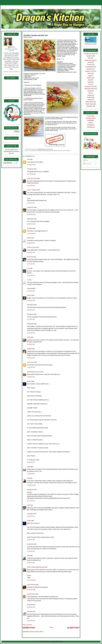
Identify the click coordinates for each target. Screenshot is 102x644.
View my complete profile (11, 72)
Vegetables (66, 151)
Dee (28, 478)
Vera (28, 159)
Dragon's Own (58, 151)
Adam (29, 337)
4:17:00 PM (31, 319)
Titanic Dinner (89, 102)
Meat (89, 80)
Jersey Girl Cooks (32, 178)
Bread (89, 62)
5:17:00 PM (31, 501)
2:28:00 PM (31, 243)
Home (10, 11)
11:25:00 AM (31, 590)
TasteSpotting (91, 127)
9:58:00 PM (31, 563)
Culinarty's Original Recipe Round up (41, 151)
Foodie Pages (91, 116)
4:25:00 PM (31, 551)
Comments (87, 164)
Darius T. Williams (32, 190)
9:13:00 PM (31, 516)
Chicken (89, 65)
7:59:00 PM (31, 377)
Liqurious (91, 123)
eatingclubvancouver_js (34, 372)
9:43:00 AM (31, 540)
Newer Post (29, 628)
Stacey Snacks (31, 594)
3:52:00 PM (31, 310)
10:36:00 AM (31, 224)
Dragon (12, 47)
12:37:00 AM (31, 174)
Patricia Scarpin (31, 247)
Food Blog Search (91, 118)
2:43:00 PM (31, 621)
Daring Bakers (89, 67)
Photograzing (91, 125)
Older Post (73, 628)
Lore (28, 268)
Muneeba (30, 612)
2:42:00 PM (31, 252)
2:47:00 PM (31, 264)
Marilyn (29, 238)
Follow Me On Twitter (91, 44)
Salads (89, 95)
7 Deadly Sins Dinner (89, 54)
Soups (89, 100)
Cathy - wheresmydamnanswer (36, 567)
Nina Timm (30, 257)
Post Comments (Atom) (37, 632)
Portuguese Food (89, 86)
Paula (29, 467)
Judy (28, 556)
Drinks (89, 73)
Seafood (89, 97)
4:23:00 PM (31, 333)
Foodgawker (91, 120)
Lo (28, 280)
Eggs (90, 75)
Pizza (90, 84)
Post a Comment (27, 625)
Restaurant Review (90, 89)
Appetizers (89, 56)
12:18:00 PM (31, 233)
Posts (86, 160)
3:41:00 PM (31, 291)
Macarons (90, 78)
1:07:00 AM (31, 185)
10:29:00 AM (31, 215)
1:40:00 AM (31, 474)
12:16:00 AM (31, 580)
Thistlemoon (30, 207)
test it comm (30, 362)
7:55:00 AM (31, 203)
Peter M (29, 295)
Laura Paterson (31, 585)
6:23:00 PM (31, 607)
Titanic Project (89, 104)
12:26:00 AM (31, 165)
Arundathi (30, 228)
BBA (89, 58)
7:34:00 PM (31, 367)
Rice (90, 93)
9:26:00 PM (31, 462)
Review (90, 91)
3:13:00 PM (31, 275)
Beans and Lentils (90, 60)
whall (28, 505)
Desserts (89, 69)
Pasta (89, 82)
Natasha (29, 349)
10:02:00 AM (31, 485)
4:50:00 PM (31, 344)
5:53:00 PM (31, 358)
